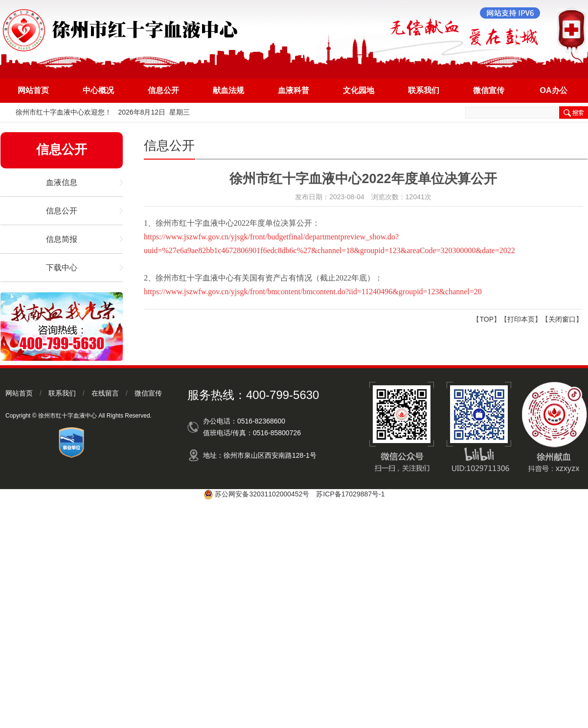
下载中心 (62, 268)
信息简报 (62, 239)
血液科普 (294, 90)
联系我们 (424, 90)
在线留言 (105, 393)
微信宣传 (489, 90)
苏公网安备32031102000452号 (262, 494)
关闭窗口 (562, 319)
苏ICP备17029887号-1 (350, 494)
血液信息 (62, 182)
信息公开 (163, 90)
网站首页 (33, 90)
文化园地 (359, 90)
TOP (486, 319)
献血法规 (228, 90)
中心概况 (98, 90)
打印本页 (521, 319)
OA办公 (554, 90)
